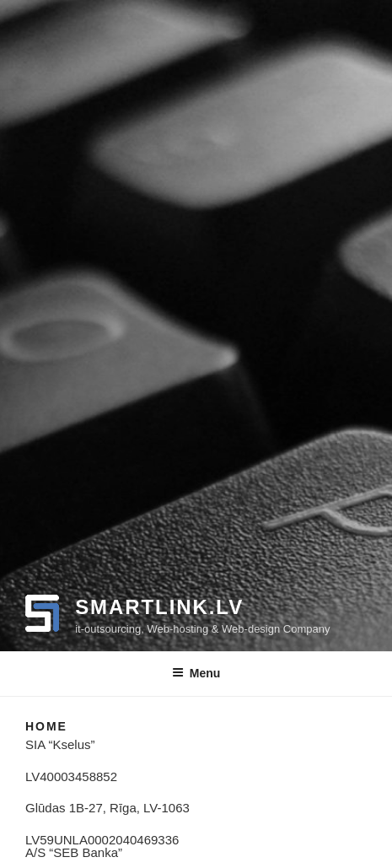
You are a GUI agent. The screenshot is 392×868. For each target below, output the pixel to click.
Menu (196, 673)
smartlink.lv (159, 607)
